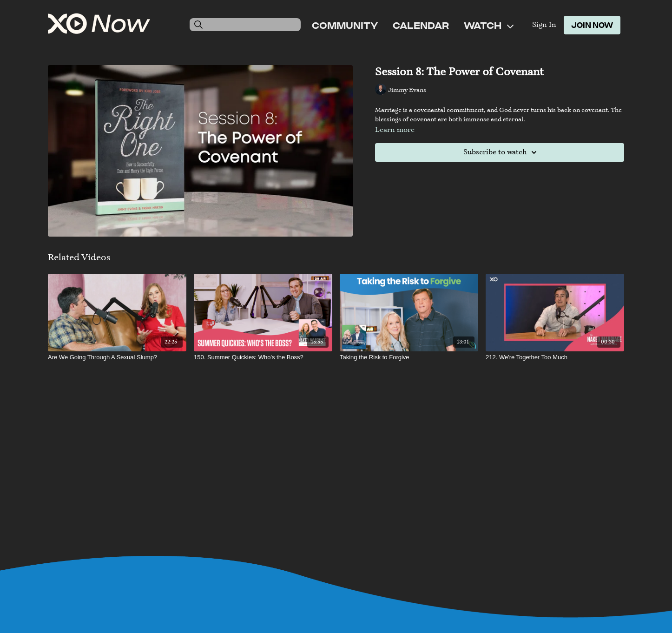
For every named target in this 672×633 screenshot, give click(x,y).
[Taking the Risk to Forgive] (409, 357)
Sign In (544, 25)
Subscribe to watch (501, 152)
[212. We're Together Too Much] (555, 357)
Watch (489, 25)
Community (345, 25)
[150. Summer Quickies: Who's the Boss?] (263, 357)
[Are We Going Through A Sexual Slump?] (117, 357)
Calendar (421, 25)
